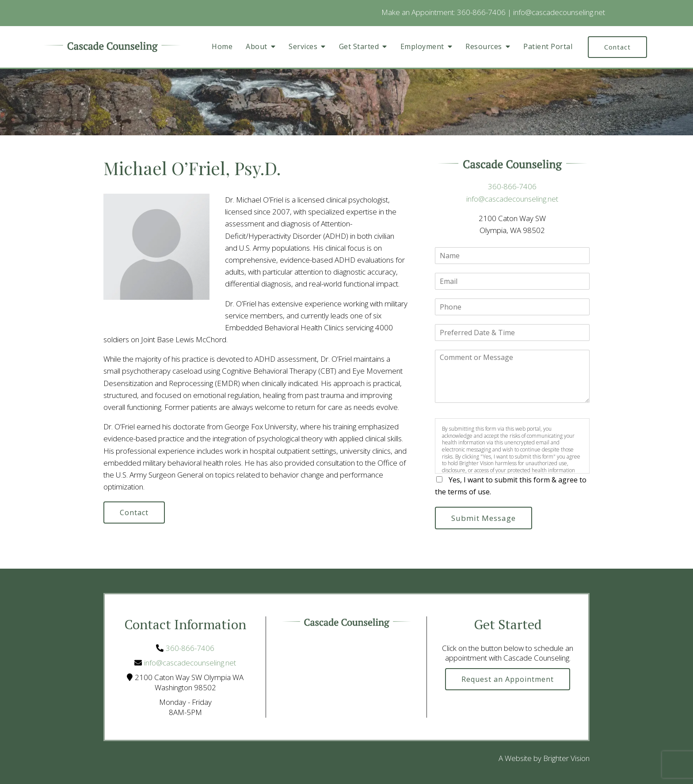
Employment (422, 47)
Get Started (359, 47)
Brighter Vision (566, 758)
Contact (617, 47)
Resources (484, 47)
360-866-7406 (481, 12)
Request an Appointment (508, 679)
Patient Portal (548, 47)
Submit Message (484, 518)
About (257, 47)
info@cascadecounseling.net (559, 12)
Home (222, 47)
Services (303, 47)
